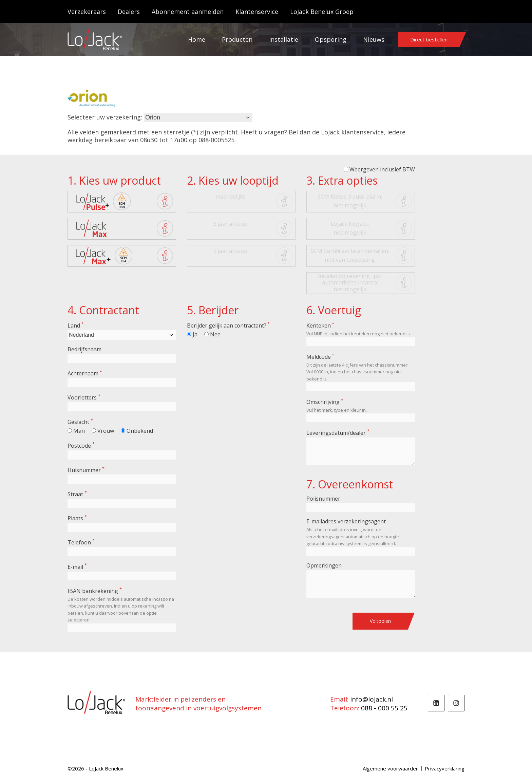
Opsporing (331, 39)
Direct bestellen (429, 39)
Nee (215, 334)
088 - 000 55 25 (384, 708)
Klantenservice (257, 12)
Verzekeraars (87, 12)
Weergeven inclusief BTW (382, 169)
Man (79, 431)
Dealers (129, 12)
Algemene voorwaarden (391, 769)
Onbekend (140, 431)
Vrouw (106, 431)
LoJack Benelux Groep (322, 12)
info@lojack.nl (372, 699)
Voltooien (380, 621)
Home (197, 39)
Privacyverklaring (445, 769)
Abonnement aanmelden (188, 12)
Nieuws (374, 39)
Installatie (284, 39)
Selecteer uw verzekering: (105, 117)
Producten (237, 39)
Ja (195, 334)
